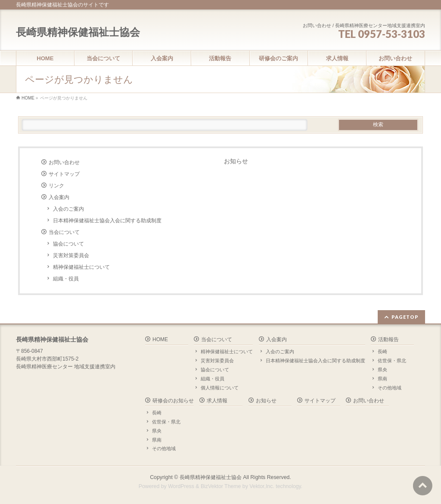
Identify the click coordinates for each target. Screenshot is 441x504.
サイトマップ (64, 174)
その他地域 (390, 388)
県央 (382, 370)
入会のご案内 (68, 209)
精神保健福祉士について (81, 267)
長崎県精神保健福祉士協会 (78, 32)
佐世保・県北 (392, 361)
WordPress (181, 486)
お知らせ (236, 161)
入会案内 (59, 197)
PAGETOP (405, 317)
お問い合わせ (64, 162)
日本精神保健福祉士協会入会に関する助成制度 (107, 221)
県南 (382, 379)
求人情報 (217, 401)
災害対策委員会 (71, 255)
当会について (64, 232)
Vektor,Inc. (262, 486)
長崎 (382, 352)
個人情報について (220, 388)
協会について (68, 244)
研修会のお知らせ (173, 401)
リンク (56, 186)
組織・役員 (66, 279)
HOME (160, 339)
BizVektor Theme (221, 486)
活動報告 (388, 339)
